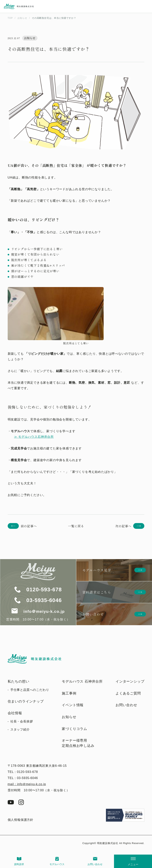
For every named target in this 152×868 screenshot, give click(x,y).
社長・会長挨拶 (22, 721)
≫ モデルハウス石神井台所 (34, 437)
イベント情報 (73, 705)
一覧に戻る (76, 526)
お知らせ (69, 717)
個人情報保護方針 (21, 820)
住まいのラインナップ (26, 701)
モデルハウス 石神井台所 (82, 681)
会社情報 (15, 713)
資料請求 (19, 864)
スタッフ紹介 (20, 729)
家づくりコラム (74, 729)
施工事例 (69, 693)
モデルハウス (57, 864)
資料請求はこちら (97, 592)
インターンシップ (130, 681)
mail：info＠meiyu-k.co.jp (27, 784)
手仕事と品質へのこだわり (30, 690)
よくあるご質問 (128, 693)
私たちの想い (19, 681)
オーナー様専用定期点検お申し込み (78, 743)
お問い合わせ (95, 864)
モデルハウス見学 (97, 570)
